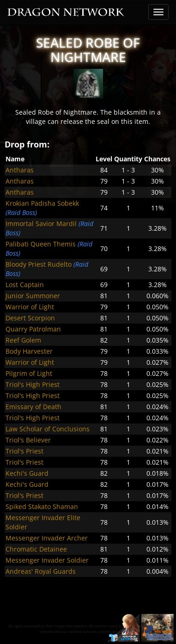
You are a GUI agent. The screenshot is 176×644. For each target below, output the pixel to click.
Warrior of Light (30, 307)
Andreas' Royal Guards (41, 571)
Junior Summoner (33, 296)
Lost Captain (25, 285)
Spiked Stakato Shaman (42, 506)
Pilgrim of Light (29, 373)
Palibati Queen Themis (41, 244)
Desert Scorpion (30, 318)
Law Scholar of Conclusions (48, 429)
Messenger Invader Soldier (47, 560)
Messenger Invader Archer (47, 538)
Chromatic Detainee (36, 549)
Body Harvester (29, 351)
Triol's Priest (24, 451)
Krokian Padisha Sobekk (42, 203)
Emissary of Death (33, 407)
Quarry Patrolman (33, 329)
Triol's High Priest (33, 384)
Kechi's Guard (27, 473)
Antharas (20, 170)
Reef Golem (23, 340)
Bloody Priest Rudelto (39, 264)
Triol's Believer (28, 440)
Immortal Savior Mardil (41, 224)
